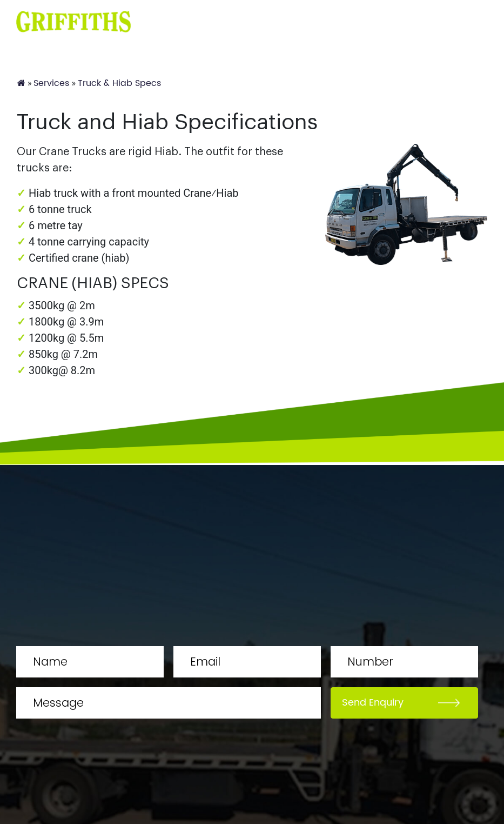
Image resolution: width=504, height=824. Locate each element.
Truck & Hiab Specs (119, 83)
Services (51, 83)
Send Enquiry (373, 703)
